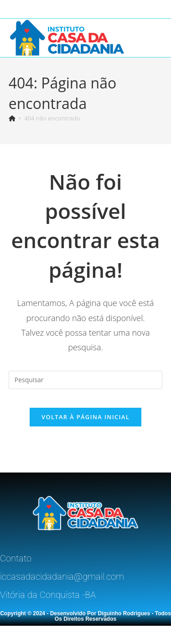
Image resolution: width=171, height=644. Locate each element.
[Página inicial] (12, 118)
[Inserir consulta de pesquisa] (86, 380)
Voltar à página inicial (85, 417)
